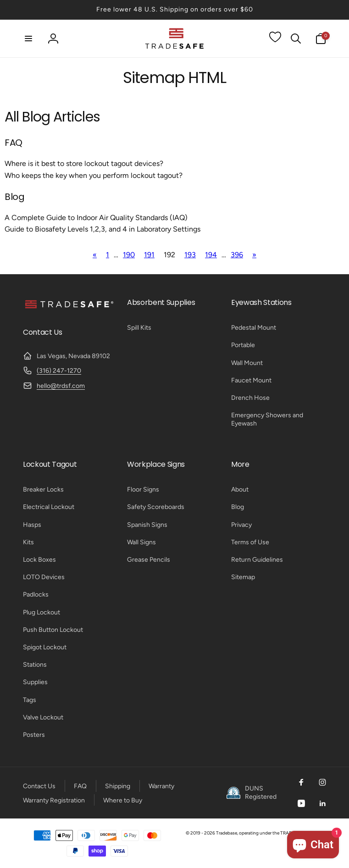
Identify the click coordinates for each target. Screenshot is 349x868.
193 (190, 255)
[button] (28, 39)
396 (237, 255)
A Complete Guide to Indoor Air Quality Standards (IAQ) (96, 218)
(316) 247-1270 (59, 371)
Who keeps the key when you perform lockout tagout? (94, 175)
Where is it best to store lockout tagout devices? (84, 163)
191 (149, 255)
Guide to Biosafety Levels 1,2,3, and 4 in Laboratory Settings (102, 229)
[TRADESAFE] (69, 308)
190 (129, 255)
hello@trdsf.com (61, 386)
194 (211, 255)
